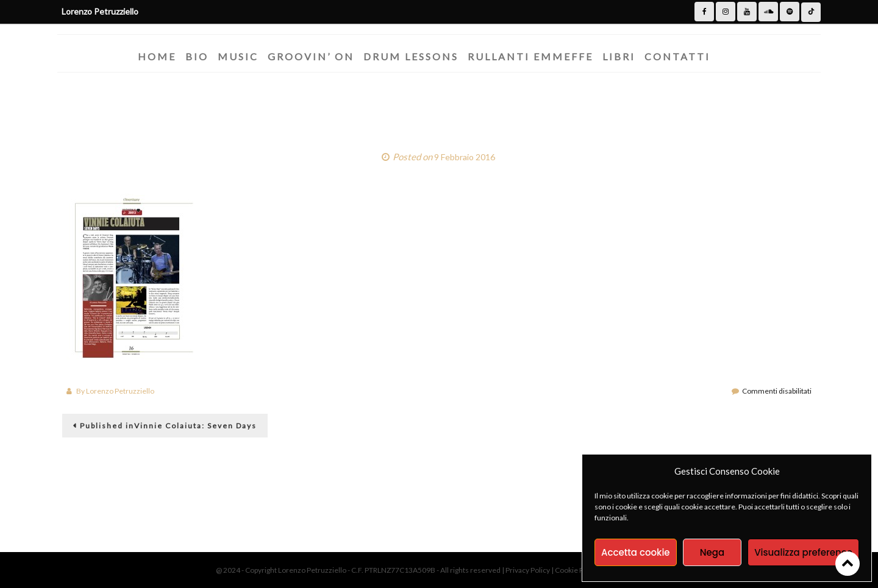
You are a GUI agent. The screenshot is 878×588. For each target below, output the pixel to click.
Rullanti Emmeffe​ (530, 56)
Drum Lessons (411, 56)
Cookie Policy (577, 570)
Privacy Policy (528, 570)
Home (157, 56)
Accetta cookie (636, 552)
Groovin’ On (311, 56)
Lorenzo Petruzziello (120, 391)
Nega (712, 552)
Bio (197, 56)
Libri (619, 56)
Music (238, 56)
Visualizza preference (803, 552)
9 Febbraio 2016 (465, 157)
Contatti (677, 56)
